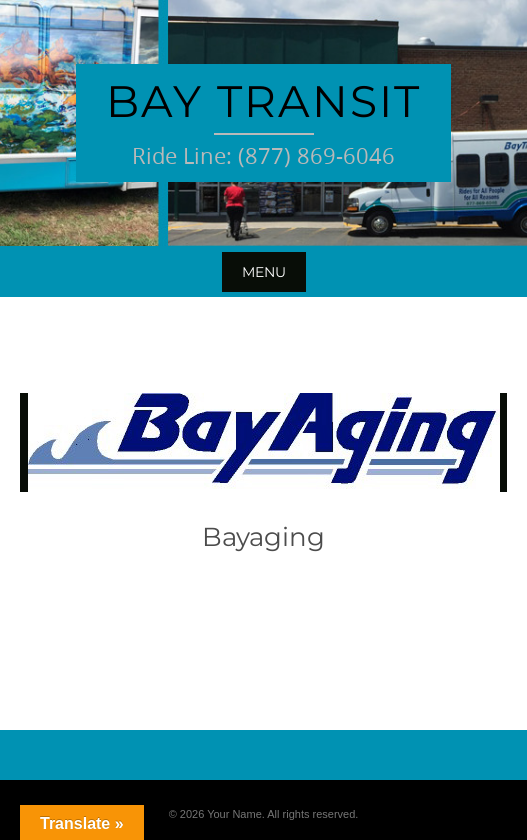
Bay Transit (263, 101)
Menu (264, 272)
